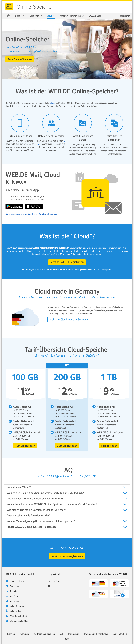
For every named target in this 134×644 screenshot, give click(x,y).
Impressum (24, 634)
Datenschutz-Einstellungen (96, 634)
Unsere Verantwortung (72, 16)
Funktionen (36, 16)
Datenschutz (74, 634)
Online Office (16, 611)
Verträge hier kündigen (44, 634)
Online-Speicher (35, 7)
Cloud (51, 16)
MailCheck (14, 601)
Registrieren (124, 16)
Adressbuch (15, 586)
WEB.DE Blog (95, 16)
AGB (62, 634)
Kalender (14, 591)
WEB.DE (9, 7)
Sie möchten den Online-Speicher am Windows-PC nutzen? (32, 214)
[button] (20, 59)
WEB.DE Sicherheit (18, 616)
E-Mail (20, 16)
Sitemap (11, 634)
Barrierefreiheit (120, 634)
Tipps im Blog (54, 581)
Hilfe (49, 586)
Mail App (14, 596)
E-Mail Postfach (17, 581)
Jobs (67, 639)
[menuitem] (8, 16)
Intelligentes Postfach (19, 621)
